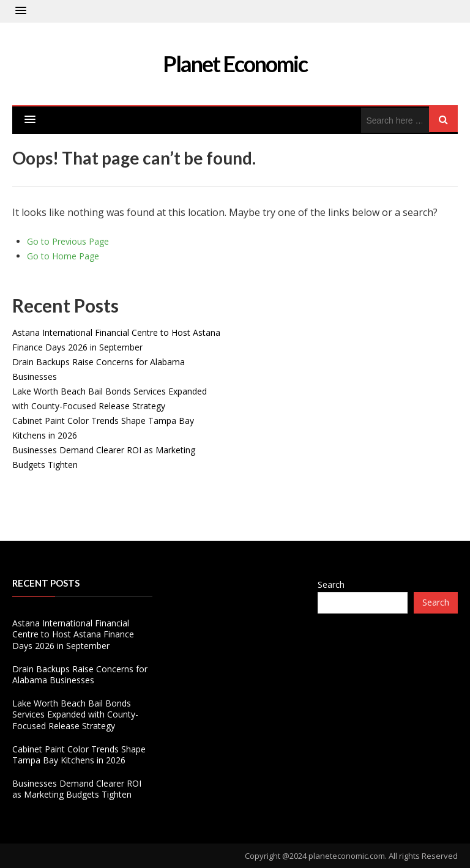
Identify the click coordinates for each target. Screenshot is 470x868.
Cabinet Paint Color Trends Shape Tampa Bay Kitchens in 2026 (79, 755)
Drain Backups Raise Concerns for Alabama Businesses (80, 674)
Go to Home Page (63, 256)
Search (331, 584)
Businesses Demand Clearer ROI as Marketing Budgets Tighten (77, 789)
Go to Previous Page (68, 241)
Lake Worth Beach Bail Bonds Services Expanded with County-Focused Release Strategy (75, 714)
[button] (21, 11)
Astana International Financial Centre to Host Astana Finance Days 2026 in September (73, 634)
